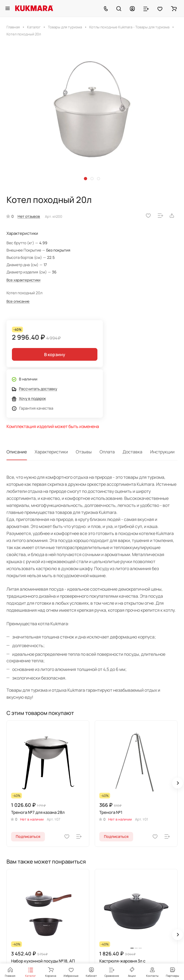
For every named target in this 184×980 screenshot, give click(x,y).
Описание (17, 452)
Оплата (107, 452)
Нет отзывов (29, 216)
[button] (86, 179)
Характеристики (51, 452)
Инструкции (162, 452)
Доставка (132, 452)
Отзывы (84, 452)
